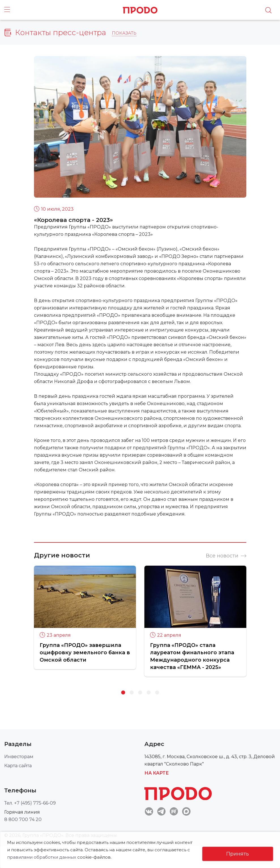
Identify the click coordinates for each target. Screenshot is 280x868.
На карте (157, 773)
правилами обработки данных (42, 857)
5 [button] (157, 692)
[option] (85, 617)
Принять (238, 854)
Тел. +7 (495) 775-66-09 (30, 803)
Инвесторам (19, 757)
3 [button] (140, 692)
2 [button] (132, 692)
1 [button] (123, 692)
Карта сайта (18, 766)
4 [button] (149, 692)
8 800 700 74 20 (23, 819)
